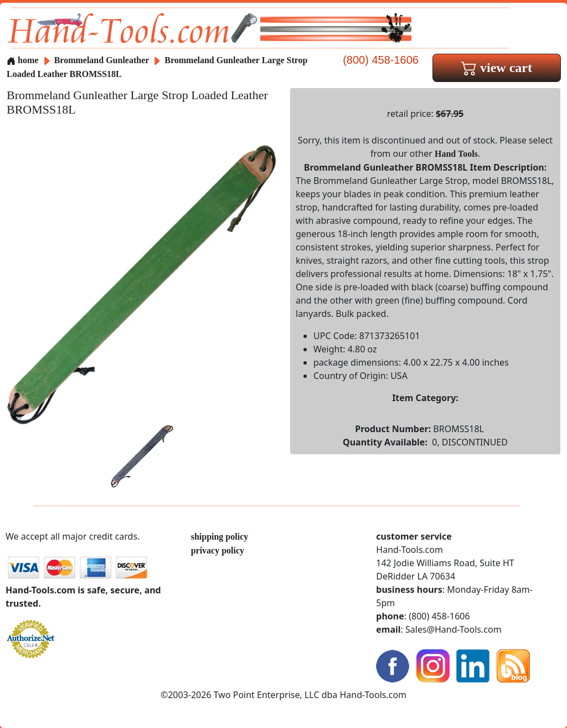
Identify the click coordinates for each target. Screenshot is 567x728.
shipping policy (220, 537)
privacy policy (218, 550)
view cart (497, 68)
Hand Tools (456, 154)
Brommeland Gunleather (103, 60)
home (22, 60)
